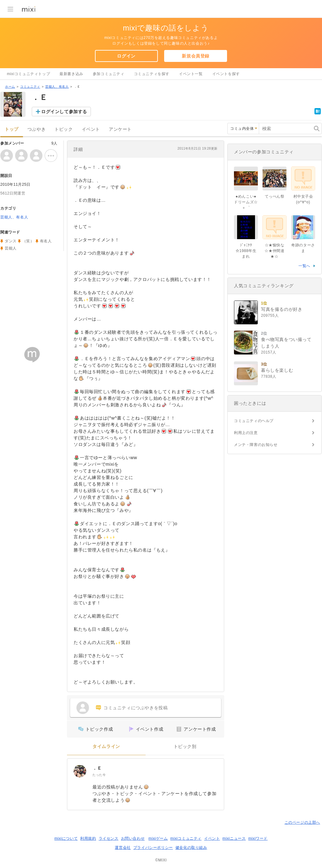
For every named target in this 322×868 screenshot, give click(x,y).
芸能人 (11, 248)
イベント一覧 (191, 74)
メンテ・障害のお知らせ (256, 445)
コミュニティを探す (152, 74)
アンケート (120, 129)
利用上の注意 (246, 433)
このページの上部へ (302, 822)
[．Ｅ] (80, 771)
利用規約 (88, 838)
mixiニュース (234, 838)
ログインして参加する (64, 112)
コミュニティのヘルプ (254, 421)
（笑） (28, 241)
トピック (64, 129)
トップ (12, 129)
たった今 (99, 775)
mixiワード (258, 838)
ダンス (11, 241)
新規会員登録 (196, 56)
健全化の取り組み (191, 848)
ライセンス (109, 838)
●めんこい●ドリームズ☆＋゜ (246, 202)
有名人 (46, 241)
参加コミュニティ (109, 74)
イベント (91, 129)
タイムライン (106, 747)
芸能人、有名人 (57, 87)
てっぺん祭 (275, 196)
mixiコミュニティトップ (28, 74)
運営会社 (123, 848)
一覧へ (304, 266)
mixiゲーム (158, 838)
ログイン (126, 56)
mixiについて (66, 838)
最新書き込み (71, 74)
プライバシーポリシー (153, 848)
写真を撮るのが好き (282, 309)
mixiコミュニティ (186, 838)
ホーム (10, 87)
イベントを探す (226, 74)
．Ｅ (97, 768)
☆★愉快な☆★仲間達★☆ (274, 251)
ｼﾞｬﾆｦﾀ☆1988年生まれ (246, 251)
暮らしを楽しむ (277, 370)
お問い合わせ (133, 838)
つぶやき (36, 129)
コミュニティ (30, 87)
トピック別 (185, 747)
